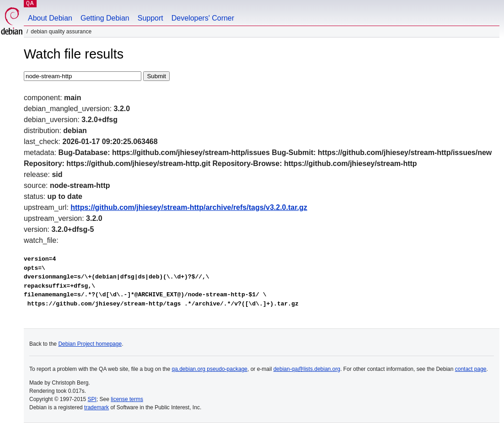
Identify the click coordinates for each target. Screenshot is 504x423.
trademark (97, 407)
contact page (471, 369)
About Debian (50, 18)
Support (150, 18)
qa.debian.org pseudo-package (210, 369)
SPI (92, 399)
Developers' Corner (203, 18)
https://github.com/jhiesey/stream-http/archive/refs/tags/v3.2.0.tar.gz (189, 207)
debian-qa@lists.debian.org (307, 369)
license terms (127, 399)
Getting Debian (105, 18)
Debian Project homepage (90, 344)
